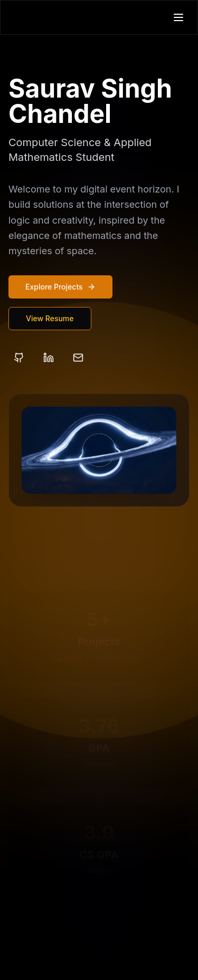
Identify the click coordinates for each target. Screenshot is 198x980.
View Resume (50, 318)
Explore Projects (60, 287)
